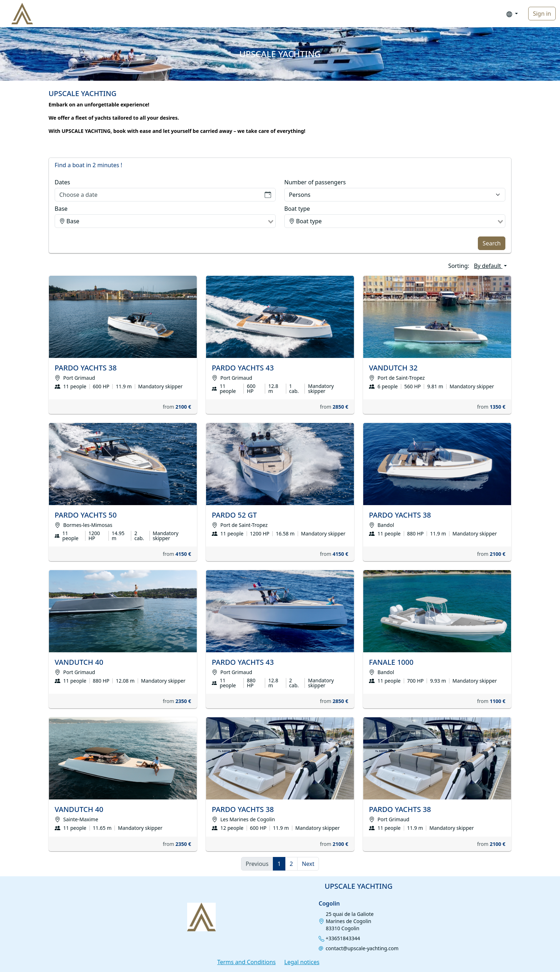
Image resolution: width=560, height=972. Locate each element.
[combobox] (165, 221)
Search (492, 243)
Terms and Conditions (246, 962)
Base (61, 209)
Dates (62, 182)
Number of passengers (315, 182)
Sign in (542, 14)
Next (308, 864)
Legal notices (302, 962)
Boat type (297, 209)
